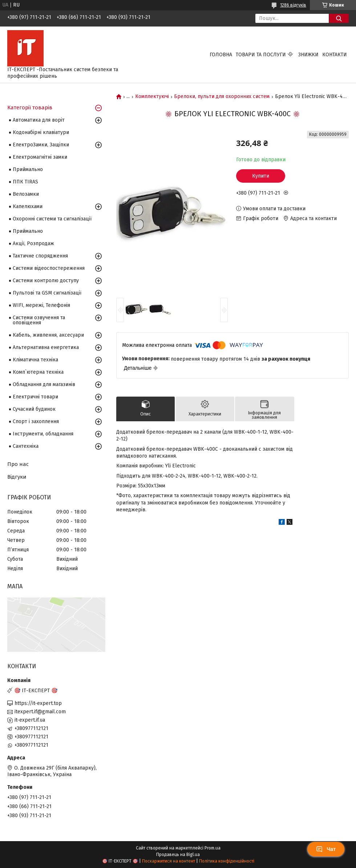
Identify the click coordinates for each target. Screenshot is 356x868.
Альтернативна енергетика (46, 347)
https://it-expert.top (38, 703)
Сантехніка (26, 446)
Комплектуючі (152, 97)
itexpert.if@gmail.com (40, 712)
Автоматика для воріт (39, 120)
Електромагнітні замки (40, 157)
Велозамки (26, 194)
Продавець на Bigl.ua (178, 855)
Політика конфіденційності (227, 861)
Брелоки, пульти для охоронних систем (222, 97)
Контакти (335, 55)
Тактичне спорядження (40, 256)
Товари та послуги (261, 55)
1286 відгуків (293, 5)
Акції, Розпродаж (33, 244)
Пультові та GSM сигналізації (47, 293)
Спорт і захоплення (36, 421)
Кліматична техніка (35, 360)
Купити (261, 176)
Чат (326, 849)
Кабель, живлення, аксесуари (48, 335)
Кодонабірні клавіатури (41, 132)
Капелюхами (28, 206)
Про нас (18, 464)
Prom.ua (213, 848)
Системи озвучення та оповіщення (39, 320)
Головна (221, 55)
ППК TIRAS (25, 182)
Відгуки (17, 477)
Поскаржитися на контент (169, 861)
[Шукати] (339, 18)
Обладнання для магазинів (44, 384)
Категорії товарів (30, 108)
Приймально (28, 169)
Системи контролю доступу (46, 281)
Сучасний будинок (34, 409)
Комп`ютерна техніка (38, 372)
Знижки (308, 55)
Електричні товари (35, 397)
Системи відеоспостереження (49, 268)
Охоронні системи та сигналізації (52, 219)
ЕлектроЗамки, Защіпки (41, 145)
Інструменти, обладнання (43, 434)
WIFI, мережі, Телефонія (41, 305)
